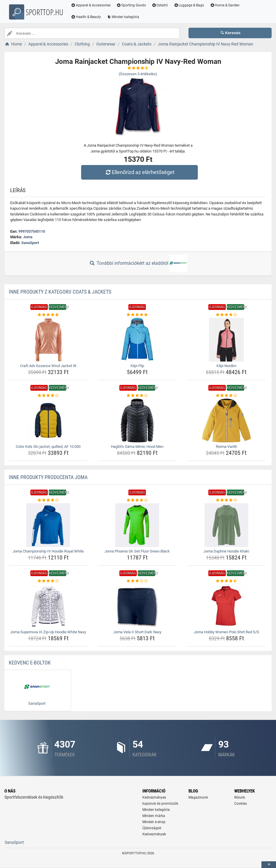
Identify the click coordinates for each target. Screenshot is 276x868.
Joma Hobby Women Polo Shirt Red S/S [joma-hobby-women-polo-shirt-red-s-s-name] (226, 632)
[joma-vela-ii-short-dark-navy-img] (137, 606)
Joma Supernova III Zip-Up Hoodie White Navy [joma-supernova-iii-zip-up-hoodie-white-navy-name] (48, 632)
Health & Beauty (86, 17)
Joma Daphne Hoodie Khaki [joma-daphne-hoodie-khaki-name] (226, 551)
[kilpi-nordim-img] (226, 340)
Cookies (241, 804)
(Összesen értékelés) (138, 74)
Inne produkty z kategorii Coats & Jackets (60, 292)
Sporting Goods (131, 5)
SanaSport (30, 243)
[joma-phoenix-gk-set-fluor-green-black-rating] (137, 500)
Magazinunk (198, 797)
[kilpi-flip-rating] (137, 315)
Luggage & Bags (189, 5)
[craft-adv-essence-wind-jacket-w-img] (48, 340)
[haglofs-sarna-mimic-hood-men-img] (137, 420)
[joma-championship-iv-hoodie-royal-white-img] (48, 525)
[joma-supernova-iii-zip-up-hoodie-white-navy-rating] (48, 581)
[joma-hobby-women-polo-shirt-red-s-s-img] (226, 606)
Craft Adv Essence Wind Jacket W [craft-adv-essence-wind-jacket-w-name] (48, 366)
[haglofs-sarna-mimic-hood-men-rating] (137, 396)
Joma (28, 237)
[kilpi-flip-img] (137, 340)
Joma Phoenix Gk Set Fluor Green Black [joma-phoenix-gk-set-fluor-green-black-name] (137, 551)
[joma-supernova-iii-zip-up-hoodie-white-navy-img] (48, 606)
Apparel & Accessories (91, 5)
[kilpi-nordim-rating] (226, 315)
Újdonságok (152, 828)
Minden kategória (123, 17)
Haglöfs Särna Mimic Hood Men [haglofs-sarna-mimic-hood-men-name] (137, 447)
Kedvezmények (154, 834)
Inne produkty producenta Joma (48, 477)
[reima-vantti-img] (226, 420)
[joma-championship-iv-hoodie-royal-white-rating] (48, 500)
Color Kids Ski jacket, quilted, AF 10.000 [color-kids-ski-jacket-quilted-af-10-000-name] (48, 447)
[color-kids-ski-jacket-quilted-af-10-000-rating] (48, 396)
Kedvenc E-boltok (30, 663)
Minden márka (154, 816)
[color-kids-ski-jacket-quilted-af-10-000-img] (48, 420)
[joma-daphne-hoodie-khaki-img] (226, 525)
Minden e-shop (154, 822)
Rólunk (240, 797)
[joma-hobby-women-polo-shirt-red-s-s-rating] (226, 581)
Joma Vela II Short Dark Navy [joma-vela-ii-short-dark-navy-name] (137, 632)
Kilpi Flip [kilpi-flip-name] (137, 366)
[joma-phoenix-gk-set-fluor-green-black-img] (137, 525)
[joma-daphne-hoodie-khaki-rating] (226, 500)
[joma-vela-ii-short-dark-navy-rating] (137, 581)
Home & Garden (225, 5)
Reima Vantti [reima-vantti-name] (226, 447)
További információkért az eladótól (138, 264)
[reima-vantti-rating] (226, 396)
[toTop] (269, 865)
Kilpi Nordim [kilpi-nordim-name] (226, 366)
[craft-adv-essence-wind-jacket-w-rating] (48, 315)
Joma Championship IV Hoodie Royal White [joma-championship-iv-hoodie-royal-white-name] (48, 551)
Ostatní (160, 5)
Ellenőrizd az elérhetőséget (139, 172)
